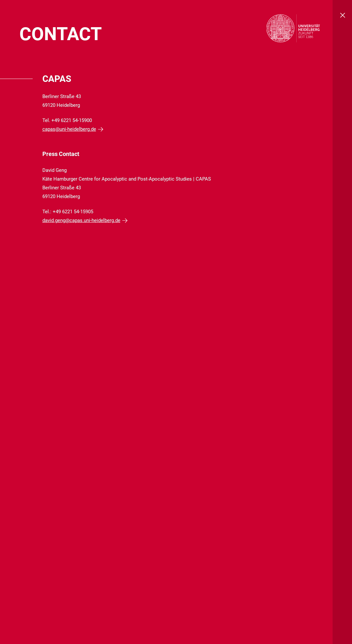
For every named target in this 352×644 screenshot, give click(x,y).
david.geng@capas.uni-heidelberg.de (81, 220)
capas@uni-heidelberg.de (69, 129)
